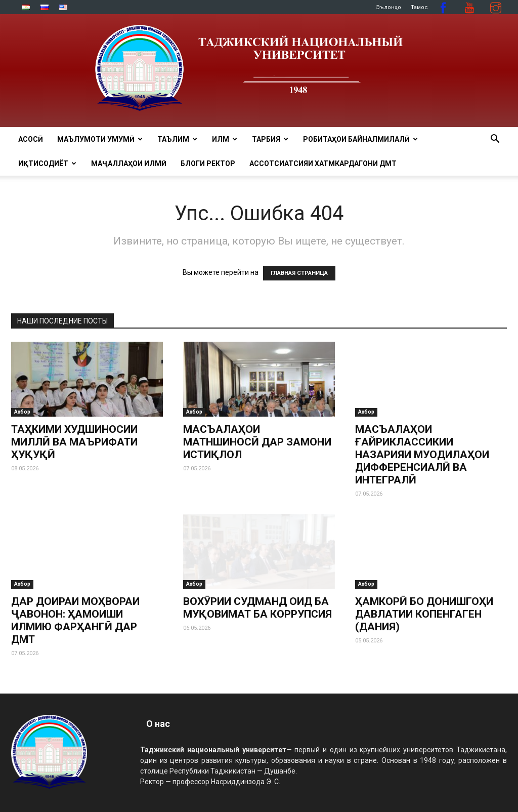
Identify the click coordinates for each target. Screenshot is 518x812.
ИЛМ (225, 139)
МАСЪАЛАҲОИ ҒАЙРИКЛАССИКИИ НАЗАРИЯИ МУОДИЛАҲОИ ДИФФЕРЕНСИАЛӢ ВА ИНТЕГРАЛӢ (422, 455)
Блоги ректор (208, 164)
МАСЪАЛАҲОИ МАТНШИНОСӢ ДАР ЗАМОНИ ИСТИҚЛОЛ (257, 442)
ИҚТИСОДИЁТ (47, 164)
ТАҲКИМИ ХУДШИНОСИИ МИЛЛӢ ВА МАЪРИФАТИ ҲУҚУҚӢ (74, 442)
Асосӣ (31, 139)
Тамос (419, 7)
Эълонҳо (388, 7)
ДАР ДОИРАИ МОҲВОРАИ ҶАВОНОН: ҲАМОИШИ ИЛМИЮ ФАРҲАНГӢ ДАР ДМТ (75, 620)
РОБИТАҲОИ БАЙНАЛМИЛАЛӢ (360, 139)
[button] (495, 140)
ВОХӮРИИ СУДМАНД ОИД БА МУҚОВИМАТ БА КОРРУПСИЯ (257, 608)
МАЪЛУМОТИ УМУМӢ (100, 139)
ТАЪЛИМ (177, 139)
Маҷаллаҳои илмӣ (129, 164)
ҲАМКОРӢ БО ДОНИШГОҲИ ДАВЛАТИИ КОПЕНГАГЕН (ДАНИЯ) (424, 614)
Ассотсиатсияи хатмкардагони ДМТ (323, 164)
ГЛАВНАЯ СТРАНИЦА (299, 273)
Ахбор (22, 412)
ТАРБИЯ (270, 139)
